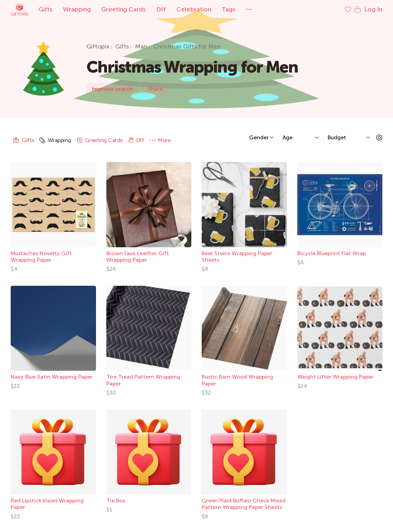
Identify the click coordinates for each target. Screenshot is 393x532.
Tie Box (116, 501)
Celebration (194, 9)
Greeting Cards (124, 9)
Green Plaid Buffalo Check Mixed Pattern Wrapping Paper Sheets (244, 504)
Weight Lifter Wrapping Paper (335, 377)
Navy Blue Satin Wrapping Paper (52, 377)
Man (141, 46)
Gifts (46, 9)
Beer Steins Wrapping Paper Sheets (237, 257)
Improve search (113, 89)
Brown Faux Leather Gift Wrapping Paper (138, 257)
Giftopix (19, 9)
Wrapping (77, 9)
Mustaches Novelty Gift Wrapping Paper (41, 257)
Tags (229, 9)
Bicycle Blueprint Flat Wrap (332, 253)
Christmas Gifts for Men (187, 46)
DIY (161, 9)
